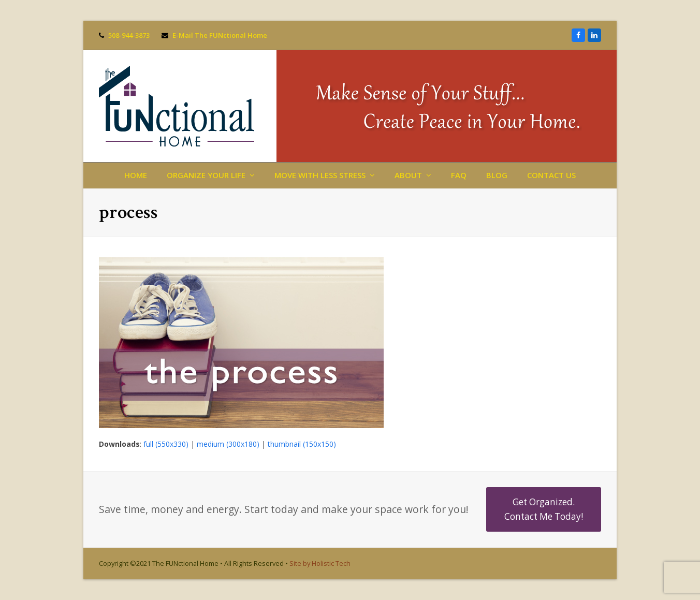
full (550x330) (166, 444)
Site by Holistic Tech (320, 563)
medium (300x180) (228, 444)
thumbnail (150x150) (302, 444)
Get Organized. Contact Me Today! (544, 509)
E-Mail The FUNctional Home (220, 35)
